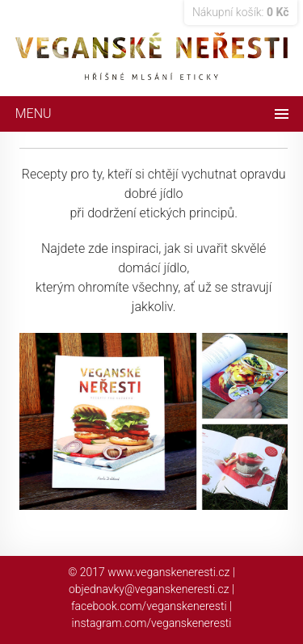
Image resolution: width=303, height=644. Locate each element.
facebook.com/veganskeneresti (149, 606)
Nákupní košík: (241, 12)
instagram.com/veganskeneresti (152, 623)
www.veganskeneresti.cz (168, 572)
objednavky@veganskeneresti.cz (149, 589)
